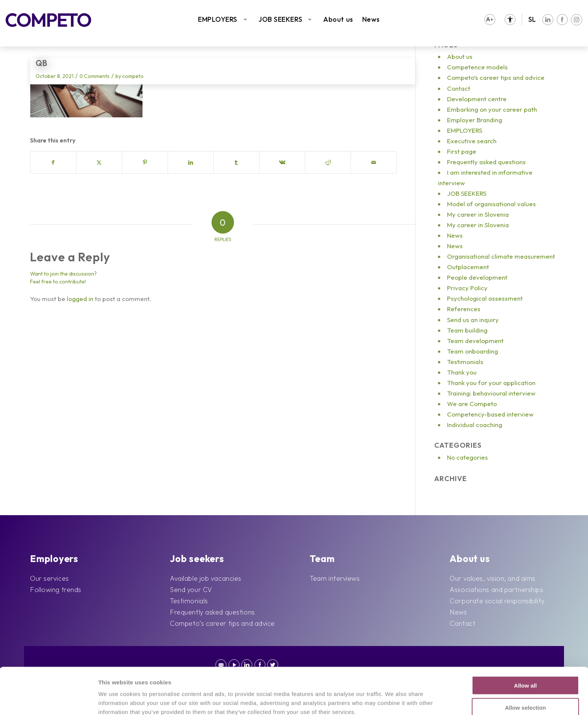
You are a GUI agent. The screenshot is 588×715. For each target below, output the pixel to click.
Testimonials (465, 362)
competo (133, 76)
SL (532, 19)
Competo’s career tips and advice (496, 77)
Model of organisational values (491, 204)
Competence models (477, 67)
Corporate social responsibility (497, 601)
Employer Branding (475, 120)
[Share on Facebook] (53, 162)
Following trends (56, 590)
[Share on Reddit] (328, 162)
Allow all (526, 642)
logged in (80, 299)
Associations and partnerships (496, 590)
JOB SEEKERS (280, 19)
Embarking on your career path (492, 109)
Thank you (462, 372)
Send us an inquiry (473, 320)
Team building (467, 330)
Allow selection (525, 664)
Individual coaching (475, 425)
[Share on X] (99, 162)
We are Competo (472, 404)
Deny (526, 686)
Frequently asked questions (486, 162)
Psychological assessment (485, 298)
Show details (392, 700)
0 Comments (94, 76)
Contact (459, 88)
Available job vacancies (206, 578)
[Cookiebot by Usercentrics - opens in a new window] (49, 700)
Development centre (477, 99)
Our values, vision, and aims (493, 578)
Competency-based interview (490, 414)
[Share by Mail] (374, 162)
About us (338, 19)
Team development (475, 341)
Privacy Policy (467, 288)
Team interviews (335, 578)
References (464, 309)
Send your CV (191, 590)
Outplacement (468, 267)
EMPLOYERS (218, 19)
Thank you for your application (491, 383)
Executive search (472, 141)
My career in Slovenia (478, 214)
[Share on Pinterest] (145, 162)
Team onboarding (472, 351)
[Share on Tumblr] (236, 162)
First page (462, 151)
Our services (49, 578)
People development (477, 277)
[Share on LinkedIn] (191, 162)
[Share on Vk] (282, 162)
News (371, 19)
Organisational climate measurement (501, 256)
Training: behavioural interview (491, 393)
